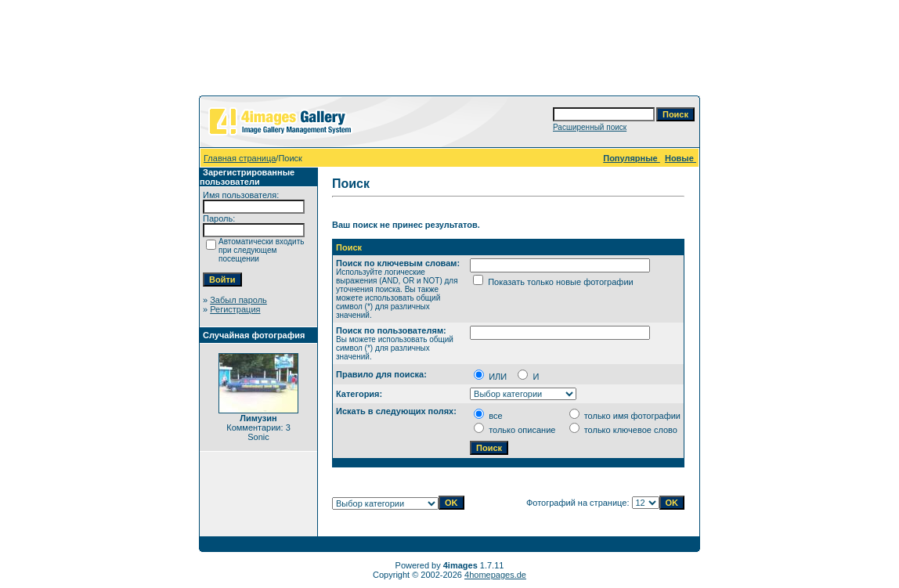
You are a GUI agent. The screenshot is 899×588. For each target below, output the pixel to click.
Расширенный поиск (590, 127)
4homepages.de (495, 575)
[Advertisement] (449, 51)
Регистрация (235, 309)
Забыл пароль (238, 300)
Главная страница (240, 158)
